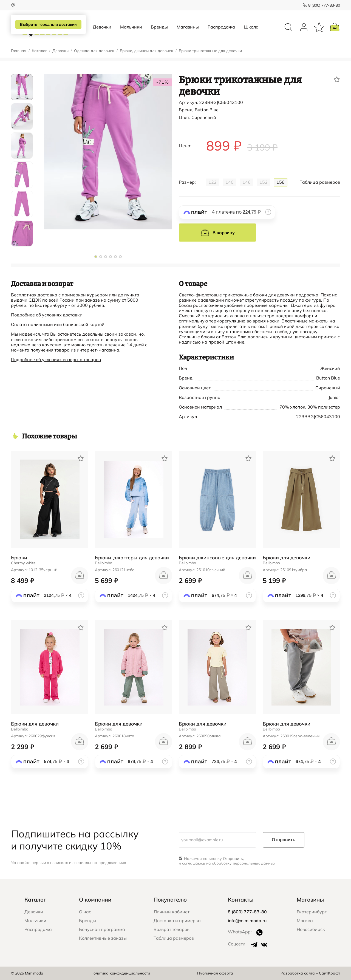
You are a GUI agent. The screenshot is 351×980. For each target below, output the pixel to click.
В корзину (218, 233)
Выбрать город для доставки (48, 24)
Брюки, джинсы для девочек (147, 51)
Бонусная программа (102, 929)
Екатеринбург (312, 912)
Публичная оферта (215, 973)
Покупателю (170, 900)
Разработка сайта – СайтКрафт (310, 973)
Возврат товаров (172, 929)
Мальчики (131, 27)
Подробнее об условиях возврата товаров (56, 359)
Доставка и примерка (177, 920)
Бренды (159, 27)
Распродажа (221, 27)
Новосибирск (311, 929)
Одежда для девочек (94, 51)
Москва (305, 920)
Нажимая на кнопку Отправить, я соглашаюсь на (227, 861)
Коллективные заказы (103, 938)
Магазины (188, 27)
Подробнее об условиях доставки (47, 315)
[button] (96, 257)
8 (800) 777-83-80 (324, 5)
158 (281, 182)
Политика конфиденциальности (120, 973)
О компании (95, 900)
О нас (85, 912)
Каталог (39, 51)
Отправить (284, 840)
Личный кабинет (172, 912)
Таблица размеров (320, 182)
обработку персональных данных (244, 863)
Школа (251, 27)
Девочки (102, 27)
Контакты (241, 900)
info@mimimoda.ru (247, 920)
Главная (19, 51)
